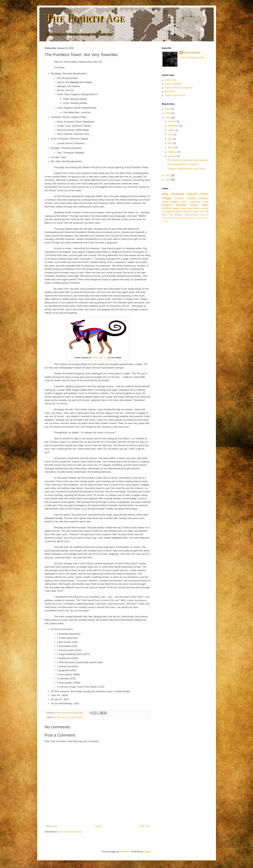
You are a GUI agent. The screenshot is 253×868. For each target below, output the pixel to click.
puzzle (179, 212)
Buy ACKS (170, 91)
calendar (195, 202)
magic (167, 198)
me (171, 215)
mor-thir (57, 717)
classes (192, 218)
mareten (191, 198)
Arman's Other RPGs (175, 95)
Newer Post (51, 826)
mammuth (125, 852)
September (174, 126)
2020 (168, 109)
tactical (185, 218)
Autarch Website (173, 84)
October (172, 121)
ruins (68, 717)
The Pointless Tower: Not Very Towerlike (187, 160)
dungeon (167, 205)
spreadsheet (176, 218)
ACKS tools (170, 80)
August (172, 130)
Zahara (187, 212)
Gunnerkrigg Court (100, 358)
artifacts (204, 198)
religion (194, 205)
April (170, 143)
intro (199, 218)
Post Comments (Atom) (70, 832)
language (181, 205)
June (171, 134)
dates (205, 205)
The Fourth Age (85, 18)
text (202, 212)
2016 (168, 180)
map (183, 208)
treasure (178, 194)
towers (79, 717)
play (63, 717)
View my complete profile (192, 58)
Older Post (145, 826)
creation (195, 212)
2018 (168, 118)
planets (178, 215)
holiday (196, 208)
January (172, 156)
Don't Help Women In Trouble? (183, 164)
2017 (168, 175)
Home (98, 826)
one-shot (204, 215)
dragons (176, 208)
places (192, 194)
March (171, 147)
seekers (165, 221)
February (173, 152)
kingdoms (170, 212)
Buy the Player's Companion (179, 88)
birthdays (205, 218)
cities (204, 194)
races (165, 202)
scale (189, 208)
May (170, 139)
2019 (168, 113)
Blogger (147, 852)
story (73, 717)
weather (167, 208)
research (166, 218)
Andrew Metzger (192, 53)
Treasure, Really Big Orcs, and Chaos (186, 169)
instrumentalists (191, 215)
